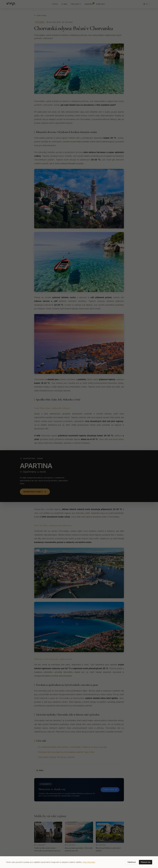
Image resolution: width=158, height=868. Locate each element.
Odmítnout (132, 862)
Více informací (89, 862)
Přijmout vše (146, 862)
